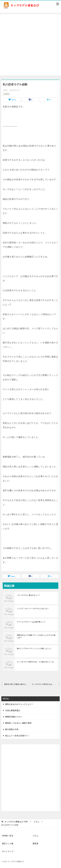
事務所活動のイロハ (14, 717)
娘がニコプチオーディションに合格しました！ (34, 648)
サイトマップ (8, 851)
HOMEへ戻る (8, 836)
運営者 (35, 844)
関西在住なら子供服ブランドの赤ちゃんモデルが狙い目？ (36, 636)
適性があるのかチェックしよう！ (19, 704)
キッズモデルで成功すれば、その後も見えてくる (35, 662)
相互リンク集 (8, 844)
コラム (6, 94)
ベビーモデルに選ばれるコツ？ (29, 595)
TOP (16, 822)
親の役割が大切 (12, 729)
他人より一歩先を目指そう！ (17, 736)
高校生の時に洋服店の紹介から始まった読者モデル (17, 684)
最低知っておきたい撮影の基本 (18, 723)
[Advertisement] (30, 45)
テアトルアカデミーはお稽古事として (31, 622)
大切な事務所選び (13, 710)
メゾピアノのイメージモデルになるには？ (33, 609)
